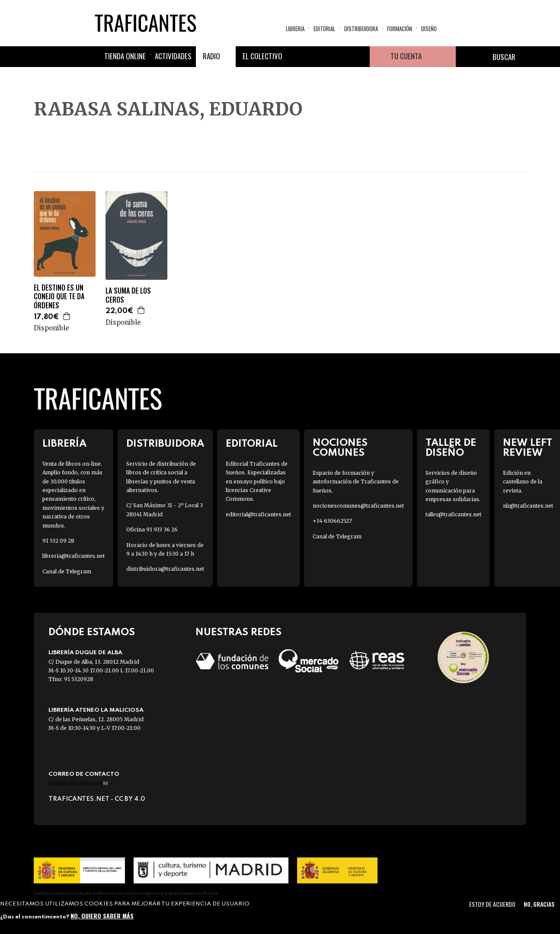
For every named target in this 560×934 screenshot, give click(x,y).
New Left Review (528, 448)
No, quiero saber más (102, 916)
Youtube (359, 57)
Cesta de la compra (441, 57)
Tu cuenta (406, 56)
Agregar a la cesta (67, 316)
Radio (211, 56)
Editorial (324, 29)
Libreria (295, 29)
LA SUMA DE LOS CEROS (128, 295)
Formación (400, 29)
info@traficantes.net (78, 783)
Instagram (339, 57)
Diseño (429, 29)
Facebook (297, 57)
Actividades (173, 56)
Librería (64, 444)
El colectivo (262, 56)
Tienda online (125, 56)
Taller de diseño (451, 448)
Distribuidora (361, 29)
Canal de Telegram (67, 571)
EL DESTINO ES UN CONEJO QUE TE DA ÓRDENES (59, 297)
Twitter (318, 57)
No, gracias (539, 904)
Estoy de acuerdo (492, 904)
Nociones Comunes (340, 448)
